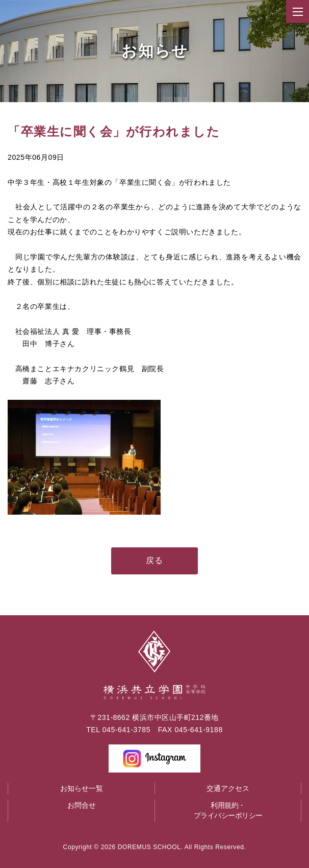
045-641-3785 (126, 730)
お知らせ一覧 (82, 788)
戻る (154, 560)
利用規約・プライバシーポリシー (228, 810)
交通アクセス (228, 788)
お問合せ (82, 805)
